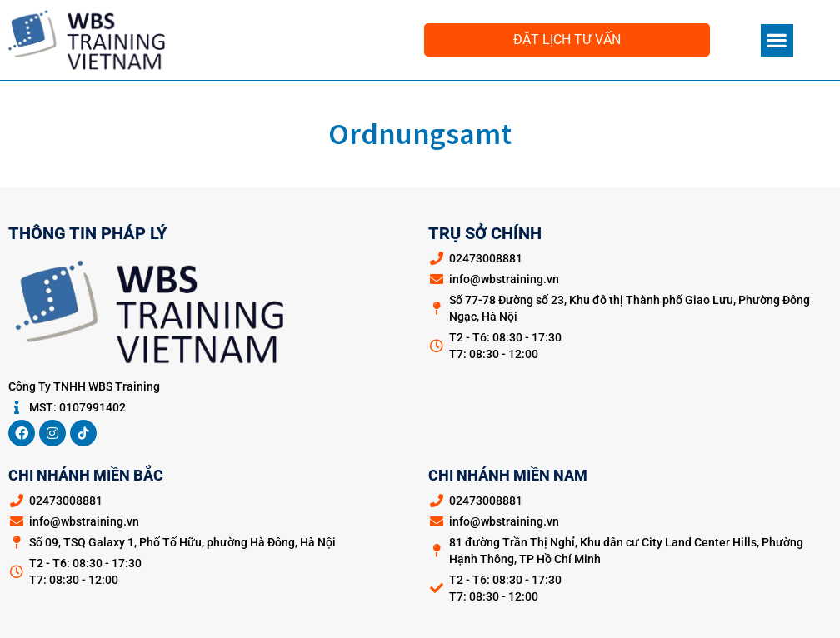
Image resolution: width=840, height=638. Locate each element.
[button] (777, 40)
